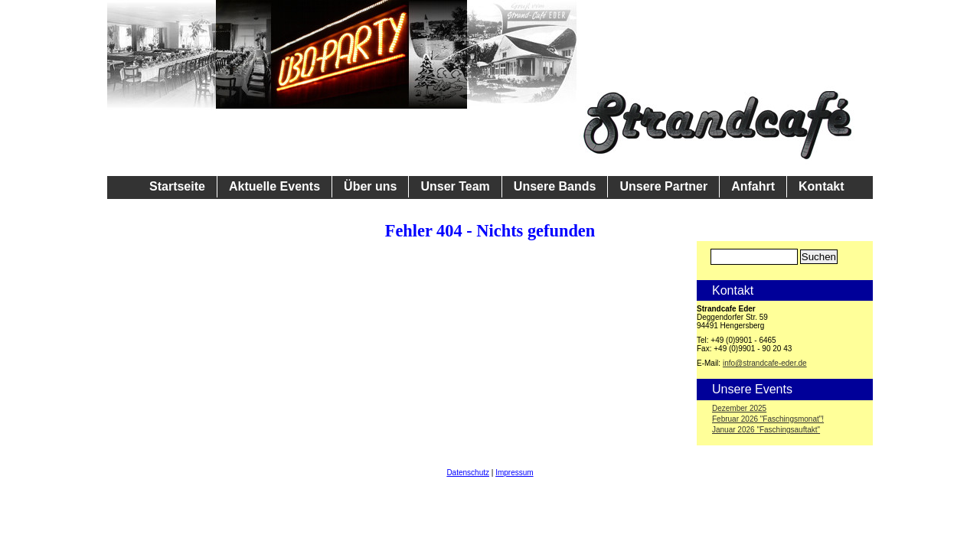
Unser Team (455, 186)
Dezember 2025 (739, 408)
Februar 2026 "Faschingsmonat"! (768, 419)
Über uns (370, 186)
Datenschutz (468, 473)
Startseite (177, 186)
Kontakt (822, 186)
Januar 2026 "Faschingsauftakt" (766, 430)
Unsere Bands (555, 186)
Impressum (514, 473)
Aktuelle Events (274, 186)
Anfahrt (753, 186)
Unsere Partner (663, 186)
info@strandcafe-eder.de (765, 363)
